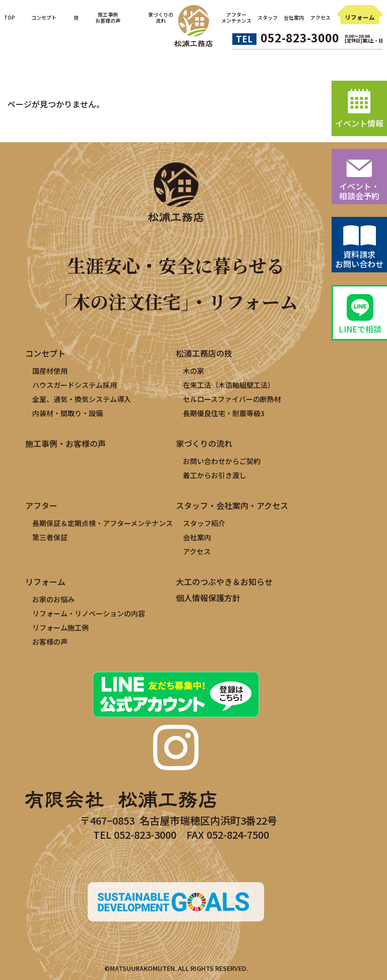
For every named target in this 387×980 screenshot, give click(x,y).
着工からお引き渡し (215, 475)
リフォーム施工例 (60, 627)
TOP (9, 17)
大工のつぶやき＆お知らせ (224, 582)
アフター (41, 505)
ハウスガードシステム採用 (75, 385)
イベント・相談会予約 (359, 191)
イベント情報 (359, 123)
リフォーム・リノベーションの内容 (89, 613)
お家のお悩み (53, 599)
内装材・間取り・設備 (68, 413)
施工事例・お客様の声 (66, 443)
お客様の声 (50, 642)
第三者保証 (50, 537)
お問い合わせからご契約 (222, 461)
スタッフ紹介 (204, 523)
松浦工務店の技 (204, 353)
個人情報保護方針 (208, 598)
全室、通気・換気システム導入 (82, 399)
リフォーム (360, 17)
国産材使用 (50, 371)
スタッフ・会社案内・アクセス (232, 505)
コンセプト (44, 17)
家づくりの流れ (204, 443)
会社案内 (294, 17)
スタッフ (268, 17)
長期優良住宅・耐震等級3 (224, 413)
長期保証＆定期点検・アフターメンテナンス (103, 523)
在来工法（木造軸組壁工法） (229, 385)
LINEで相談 (360, 329)
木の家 (193, 371)
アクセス (320, 17)
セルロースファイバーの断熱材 (232, 399)
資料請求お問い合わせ (359, 259)
